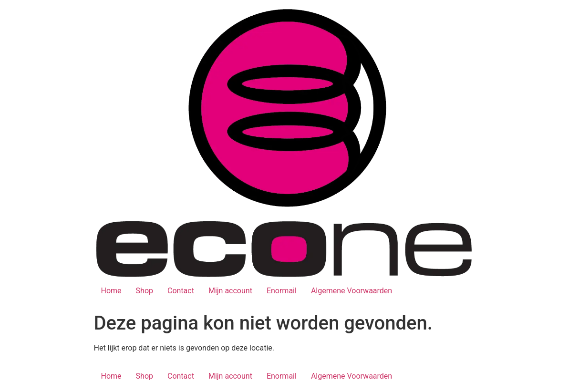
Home (111, 291)
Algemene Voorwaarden (352, 291)
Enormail (282, 291)
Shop (145, 291)
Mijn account (230, 291)
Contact (181, 291)
